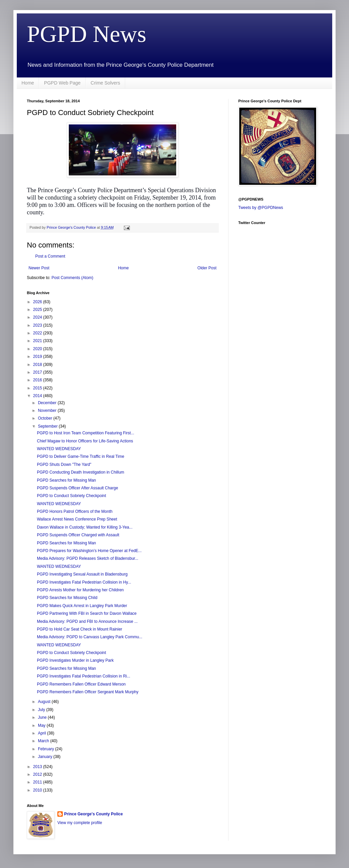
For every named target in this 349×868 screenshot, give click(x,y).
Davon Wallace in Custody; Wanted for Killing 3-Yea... (85, 527)
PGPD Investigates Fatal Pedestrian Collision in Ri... (84, 676)
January (46, 757)
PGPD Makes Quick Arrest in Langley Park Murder (82, 606)
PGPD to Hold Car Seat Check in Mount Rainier (80, 629)
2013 (38, 767)
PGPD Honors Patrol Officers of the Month (75, 511)
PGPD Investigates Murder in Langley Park (75, 660)
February (46, 749)
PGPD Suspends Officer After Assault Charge (78, 488)
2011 (38, 782)
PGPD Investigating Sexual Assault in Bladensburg (82, 574)
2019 (38, 357)
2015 (38, 388)
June (43, 717)
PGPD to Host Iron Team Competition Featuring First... (86, 433)
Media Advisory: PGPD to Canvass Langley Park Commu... (90, 637)
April (42, 733)
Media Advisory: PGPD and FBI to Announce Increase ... (87, 621)
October (46, 418)
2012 (38, 774)
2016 (38, 380)
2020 (38, 349)
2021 (38, 341)
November (48, 411)
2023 (38, 325)
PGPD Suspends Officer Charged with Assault (78, 535)
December (48, 403)
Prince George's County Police (93, 814)
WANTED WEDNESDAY (59, 449)
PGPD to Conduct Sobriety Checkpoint (71, 496)
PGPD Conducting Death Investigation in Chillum (81, 472)
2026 (38, 302)
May (42, 725)
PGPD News (87, 34)
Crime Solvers (105, 83)
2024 (38, 317)
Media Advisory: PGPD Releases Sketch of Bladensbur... (88, 558)
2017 (38, 372)
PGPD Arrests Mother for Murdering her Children (80, 590)
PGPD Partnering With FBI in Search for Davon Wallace (87, 613)
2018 (38, 365)
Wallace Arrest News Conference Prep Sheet (77, 519)
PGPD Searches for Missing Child (67, 598)
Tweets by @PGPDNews (261, 208)
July (42, 710)
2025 (38, 310)
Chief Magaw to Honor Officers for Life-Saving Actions (85, 441)
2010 (38, 790)
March (44, 741)
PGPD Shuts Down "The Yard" (64, 465)
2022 (38, 333)
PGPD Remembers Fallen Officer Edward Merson (81, 684)
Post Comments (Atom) (72, 278)
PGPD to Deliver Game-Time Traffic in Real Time (81, 456)
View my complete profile (80, 823)
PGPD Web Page (62, 83)
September (48, 426)
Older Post (207, 268)
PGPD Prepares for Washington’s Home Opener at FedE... (89, 551)
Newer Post (39, 268)
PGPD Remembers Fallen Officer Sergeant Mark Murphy (88, 692)
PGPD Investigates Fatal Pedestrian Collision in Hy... (84, 582)
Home (28, 83)
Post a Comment (50, 256)
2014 (38, 396)
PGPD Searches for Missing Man (66, 480)
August (45, 702)
